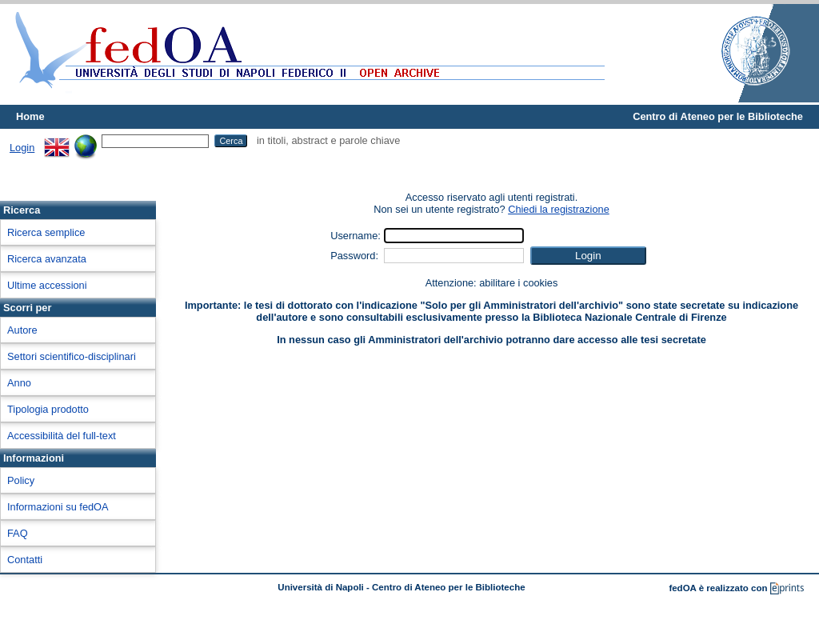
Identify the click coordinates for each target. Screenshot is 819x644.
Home (30, 116)
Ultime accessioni (47, 285)
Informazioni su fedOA (58, 507)
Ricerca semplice (46, 232)
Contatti (25, 560)
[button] (588, 256)
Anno (19, 383)
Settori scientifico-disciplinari (72, 356)
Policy (21, 480)
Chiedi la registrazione (559, 209)
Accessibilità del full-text (62, 436)
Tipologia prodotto (48, 409)
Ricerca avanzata (47, 259)
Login (22, 148)
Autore (22, 330)
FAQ (18, 533)
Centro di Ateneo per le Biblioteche (718, 116)
